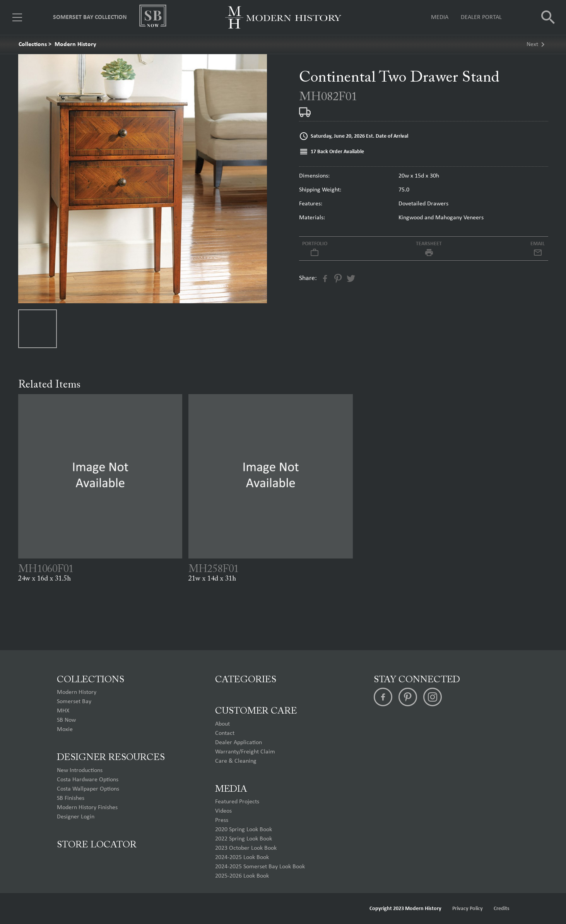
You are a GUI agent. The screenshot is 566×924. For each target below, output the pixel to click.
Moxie (65, 729)
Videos (223, 811)
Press (222, 820)
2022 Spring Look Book (244, 839)
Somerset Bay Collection (90, 17)
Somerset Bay (74, 702)
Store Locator (97, 845)
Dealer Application (239, 743)
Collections (33, 44)
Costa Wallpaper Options (88, 789)
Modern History (75, 44)
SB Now (66, 720)
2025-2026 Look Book (242, 876)
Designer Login (76, 817)
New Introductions (80, 770)
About (222, 724)
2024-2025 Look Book (242, 857)
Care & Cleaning (236, 761)
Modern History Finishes (87, 808)
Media (440, 17)
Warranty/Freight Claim (245, 752)
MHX (63, 711)
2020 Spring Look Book (244, 830)
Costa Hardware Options (88, 780)
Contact (225, 733)
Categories (246, 680)
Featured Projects (237, 802)
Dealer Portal (481, 17)
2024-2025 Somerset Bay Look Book (260, 867)
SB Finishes (71, 798)
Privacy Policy (468, 909)
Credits (502, 909)
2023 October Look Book (246, 848)
